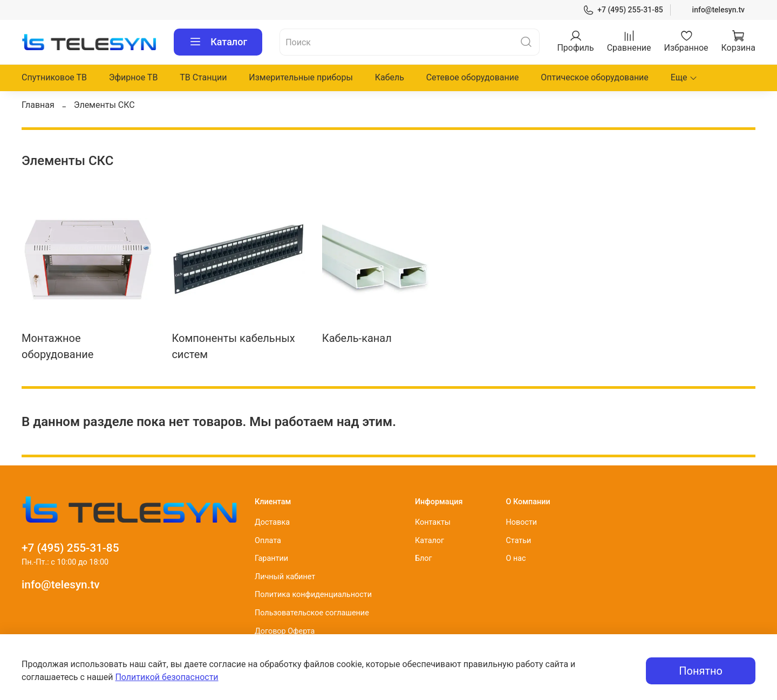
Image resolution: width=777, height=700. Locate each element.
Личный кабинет (285, 577)
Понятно (701, 671)
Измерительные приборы (301, 77)
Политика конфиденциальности (313, 595)
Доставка (272, 522)
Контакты (433, 522)
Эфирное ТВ (134, 77)
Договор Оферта (285, 631)
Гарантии (271, 558)
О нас (516, 558)
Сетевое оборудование (473, 77)
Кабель (390, 77)
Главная (38, 105)
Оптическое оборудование (595, 77)
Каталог (218, 42)
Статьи (518, 541)
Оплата (268, 541)
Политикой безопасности (166, 677)
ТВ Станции (203, 77)
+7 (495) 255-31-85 (623, 10)
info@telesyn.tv (718, 10)
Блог (424, 558)
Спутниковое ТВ (54, 77)
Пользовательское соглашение (312, 613)
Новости (521, 522)
